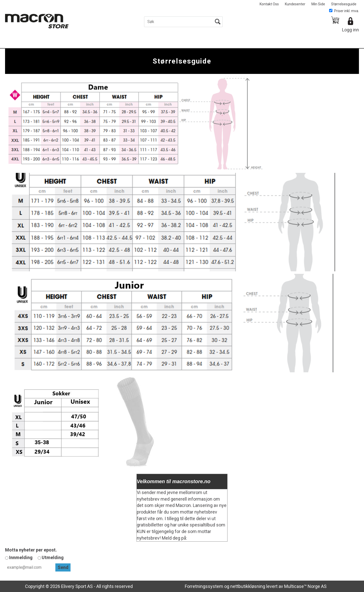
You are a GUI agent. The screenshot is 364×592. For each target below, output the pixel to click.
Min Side (318, 4)
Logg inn (350, 30)
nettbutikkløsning (248, 586)
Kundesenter (295, 4)
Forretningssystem (204, 586)
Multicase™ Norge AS (305, 586)
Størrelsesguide (344, 4)
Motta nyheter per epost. (31, 550)
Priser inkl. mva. (344, 11)
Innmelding (21, 557)
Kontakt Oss (269, 4)
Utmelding (53, 557)
